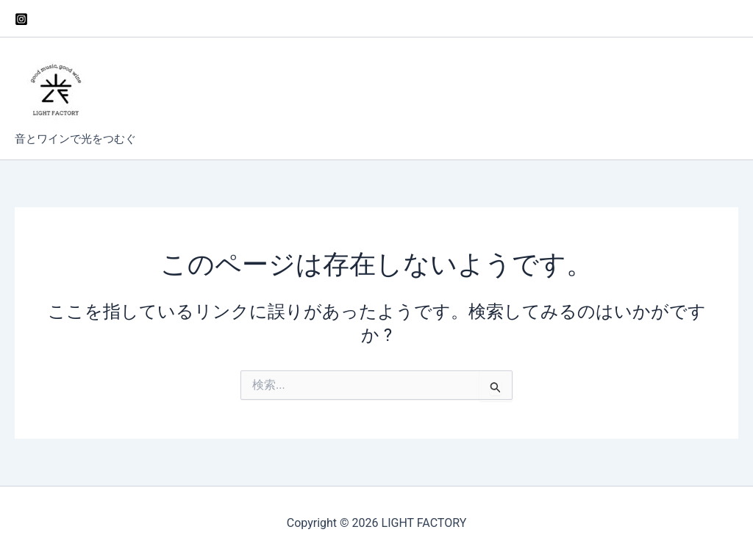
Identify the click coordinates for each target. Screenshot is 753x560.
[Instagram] (21, 19)
